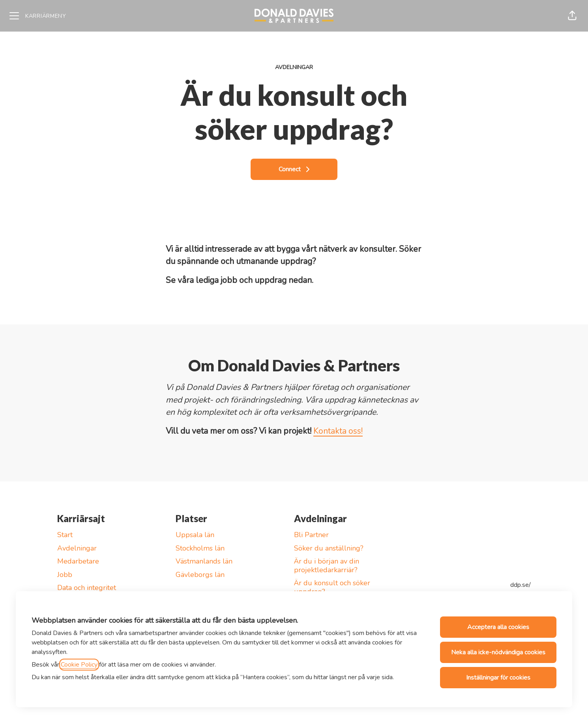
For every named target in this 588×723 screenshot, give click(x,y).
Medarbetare (78, 561)
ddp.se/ (521, 585)
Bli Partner (311, 535)
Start (65, 535)
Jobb (65, 575)
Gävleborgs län (200, 575)
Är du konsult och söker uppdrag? (332, 587)
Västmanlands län (204, 561)
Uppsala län (195, 535)
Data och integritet (87, 588)
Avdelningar (77, 548)
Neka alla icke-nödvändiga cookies (498, 652)
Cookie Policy (79, 665)
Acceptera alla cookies (498, 627)
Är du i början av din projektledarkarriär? (327, 566)
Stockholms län (200, 548)
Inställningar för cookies (498, 678)
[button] (572, 16)
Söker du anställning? (329, 548)
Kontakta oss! (338, 431)
